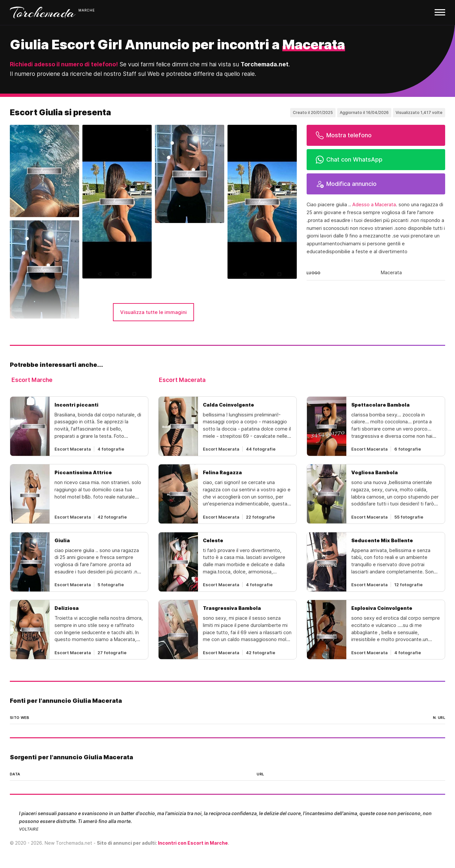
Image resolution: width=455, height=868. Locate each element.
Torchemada (43, 12)
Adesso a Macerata (374, 205)
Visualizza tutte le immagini (153, 312)
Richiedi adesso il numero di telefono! (64, 64)
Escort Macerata (182, 380)
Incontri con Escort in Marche (193, 843)
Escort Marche (32, 380)
